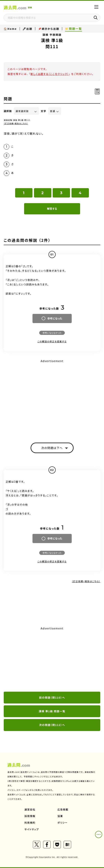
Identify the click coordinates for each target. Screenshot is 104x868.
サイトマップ (32, 829)
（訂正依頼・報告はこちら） (16, 123)
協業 (60, 816)
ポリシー (63, 823)
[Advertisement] (52, 659)
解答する (52, 209)
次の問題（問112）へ (52, 725)
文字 (44, 111)
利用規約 (30, 823)
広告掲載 (63, 809)
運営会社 (30, 809)
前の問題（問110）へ (52, 697)
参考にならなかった (52, 333)
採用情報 (30, 816)
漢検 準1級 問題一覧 (52, 711)
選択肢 (8, 111)
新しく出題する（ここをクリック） (50, 74)
